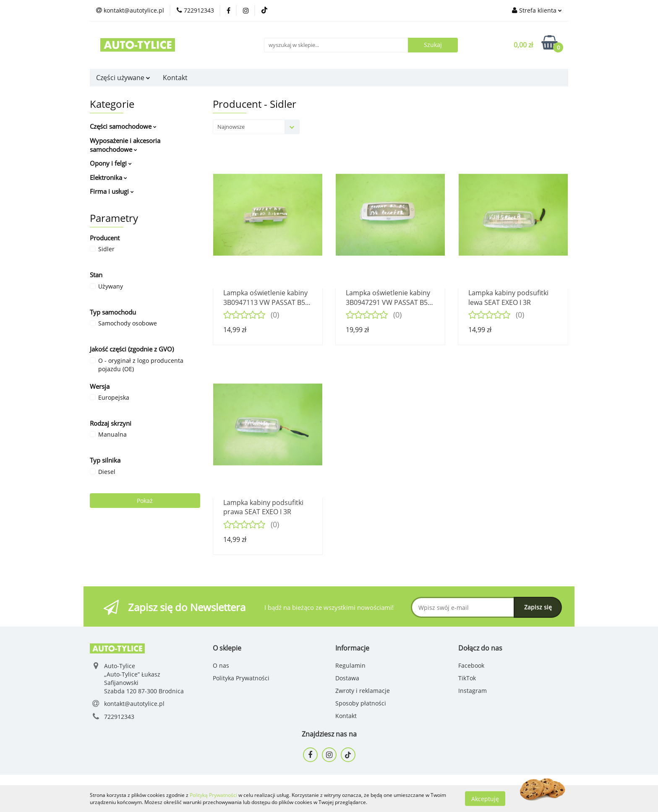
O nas (221, 665)
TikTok (467, 678)
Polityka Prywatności (241, 678)
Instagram (473, 691)
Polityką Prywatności (213, 795)
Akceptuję (485, 798)
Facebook (471, 665)
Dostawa (347, 678)
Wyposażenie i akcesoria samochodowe (125, 145)
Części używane (123, 78)
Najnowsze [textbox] (231, 127)
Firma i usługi (112, 191)
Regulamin (350, 665)
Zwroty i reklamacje (363, 691)
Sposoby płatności (361, 703)
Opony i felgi (111, 163)
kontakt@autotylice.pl (134, 704)
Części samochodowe (123, 126)
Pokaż (145, 501)
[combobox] (256, 127)
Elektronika (108, 177)
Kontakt (175, 78)
